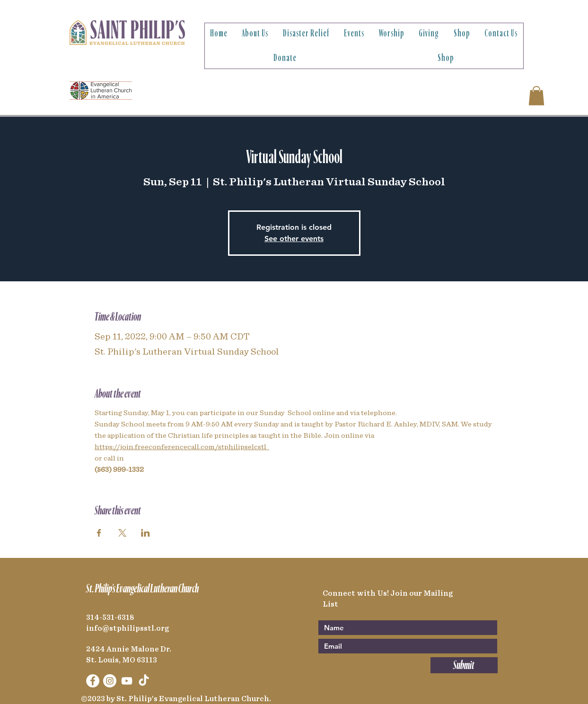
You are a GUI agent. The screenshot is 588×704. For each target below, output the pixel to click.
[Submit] (464, 665)
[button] (255, 34)
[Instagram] (110, 681)
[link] (536, 96)
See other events (294, 239)
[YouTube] (127, 681)
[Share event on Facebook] (99, 533)
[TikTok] (144, 681)
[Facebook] (93, 681)
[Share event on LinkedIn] (145, 533)
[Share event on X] (122, 533)
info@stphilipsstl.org (127, 628)
